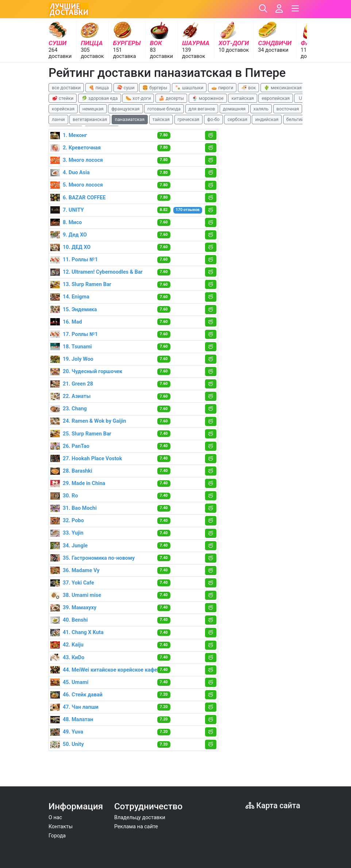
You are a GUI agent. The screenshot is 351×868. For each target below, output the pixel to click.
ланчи (58, 119)
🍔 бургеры (155, 88)
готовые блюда (164, 109)
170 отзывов (188, 210)
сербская (237, 119)
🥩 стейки (63, 98)
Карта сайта (273, 806)
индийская (267, 119)
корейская (63, 109)
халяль (261, 109)
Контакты (61, 827)
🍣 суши (126, 88)
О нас (55, 818)
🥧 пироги (222, 88)
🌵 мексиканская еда (287, 88)
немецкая (93, 109)
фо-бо (213, 119)
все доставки (66, 88)
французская (125, 109)
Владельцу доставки (140, 818)
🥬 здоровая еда (100, 98)
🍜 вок (248, 88)
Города (57, 836)
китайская (242, 98)
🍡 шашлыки (189, 88)
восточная (288, 109)
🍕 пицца (99, 88)
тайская (161, 119)
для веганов (202, 109)
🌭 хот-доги (138, 98)
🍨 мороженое (208, 98)
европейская (276, 98)
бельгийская (300, 119)
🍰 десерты (171, 98)
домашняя (234, 109)
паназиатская (130, 119)
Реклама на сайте (136, 827)
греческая (189, 119)
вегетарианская (90, 119)
